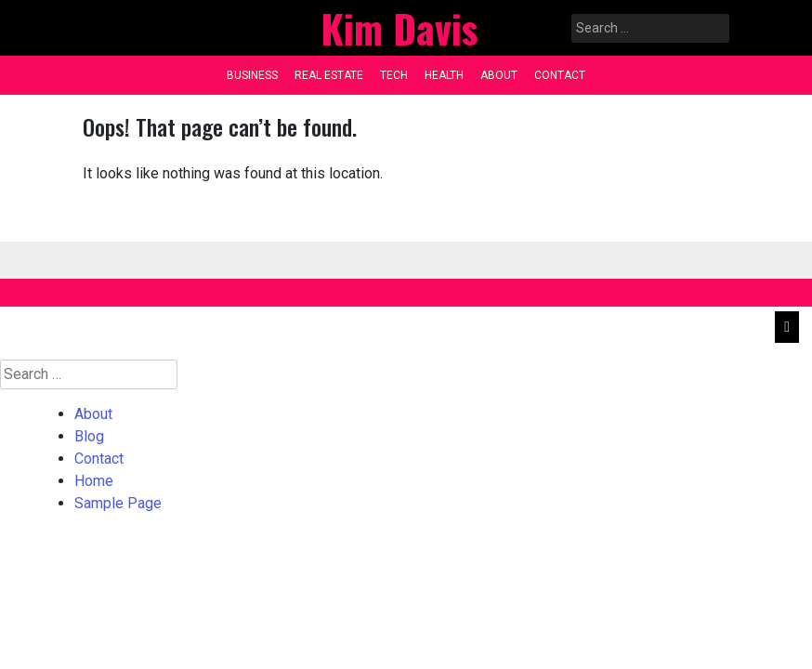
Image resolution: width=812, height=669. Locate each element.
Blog (89, 436)
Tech (394, 75)
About (499, 75)
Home (94, 481)
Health (444, 75)
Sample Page (118, 503)
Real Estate (329, 75)
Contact (560, 75)
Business (252, 75)
